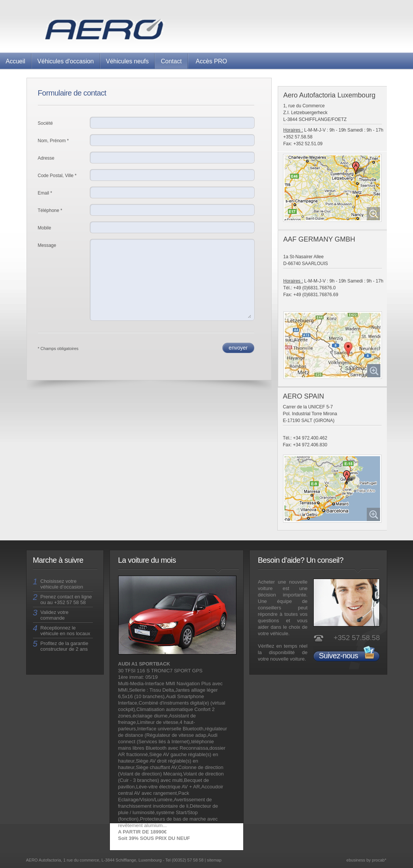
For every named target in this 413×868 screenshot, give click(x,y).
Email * (45, 193)
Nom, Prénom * (53, 141)
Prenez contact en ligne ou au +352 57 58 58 (66, 600)
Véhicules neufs (127, 61)
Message (47, 245)
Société (45, 123)
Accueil (16, 61)
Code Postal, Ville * (57, 176)
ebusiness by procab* (366, 860)
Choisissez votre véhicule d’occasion (62, 584)
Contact (171, 61)
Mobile (45, 228)
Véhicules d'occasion (66, 61)
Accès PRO (212, 61)
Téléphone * (50, 210)
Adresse (46, 158)
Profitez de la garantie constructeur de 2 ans (64, 646)
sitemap (214, 860)
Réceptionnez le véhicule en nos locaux (66, 631)
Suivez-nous (339, 656)
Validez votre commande (55, 615)
